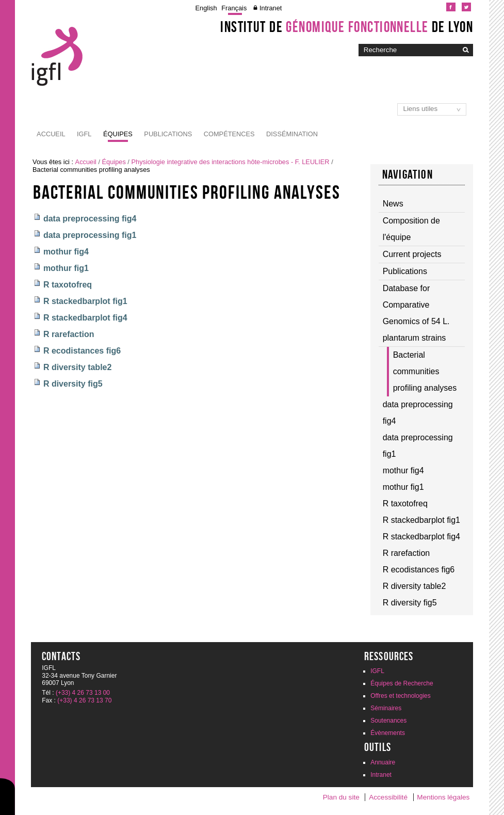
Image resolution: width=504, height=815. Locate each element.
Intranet (271, 8)
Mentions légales (443, 797)
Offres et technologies (401, 696)
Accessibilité (388, 797)
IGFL (84, 134)
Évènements (388, 733)
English (206, 8)
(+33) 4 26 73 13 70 (84, 700)
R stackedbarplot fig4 (85, 318)
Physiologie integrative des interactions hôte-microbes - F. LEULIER (230, 162)
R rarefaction (69, 334)
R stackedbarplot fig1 (85, 301)
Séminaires (386, 708)
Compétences (229, 134)
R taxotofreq (68, 285)
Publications (168, 134)
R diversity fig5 (73, 384)
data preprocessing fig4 (90, 219)
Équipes (118, 134)
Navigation (408, 174)
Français (234, 8)
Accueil (51, 134)
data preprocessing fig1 (90, 235)
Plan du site (341, 797)
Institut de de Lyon (347, 27)
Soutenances (388, 721)
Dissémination (292, 134)
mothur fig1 (66, 268)
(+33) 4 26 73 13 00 (83, 693)
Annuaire (383, 762)
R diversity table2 (78, 367)
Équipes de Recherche (402, 683)
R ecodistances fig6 (82, 351)
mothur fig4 (66, 252)
